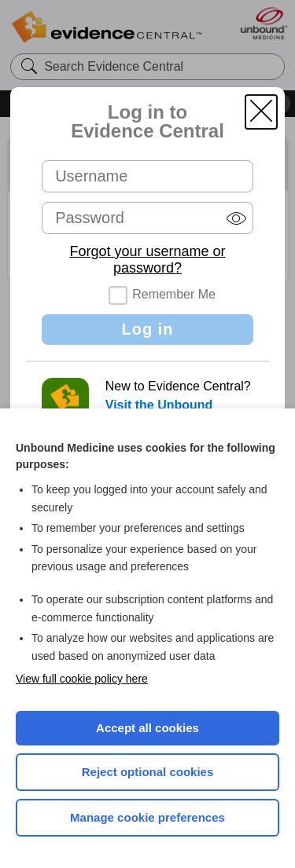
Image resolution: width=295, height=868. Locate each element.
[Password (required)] (147, 218)
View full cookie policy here (82, 679)
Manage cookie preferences (147, 817)
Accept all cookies (147, 728)
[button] (261, 112)
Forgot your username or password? (147, 260)
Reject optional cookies (148, 772)
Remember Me (174, 294)
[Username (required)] (147, 176)
